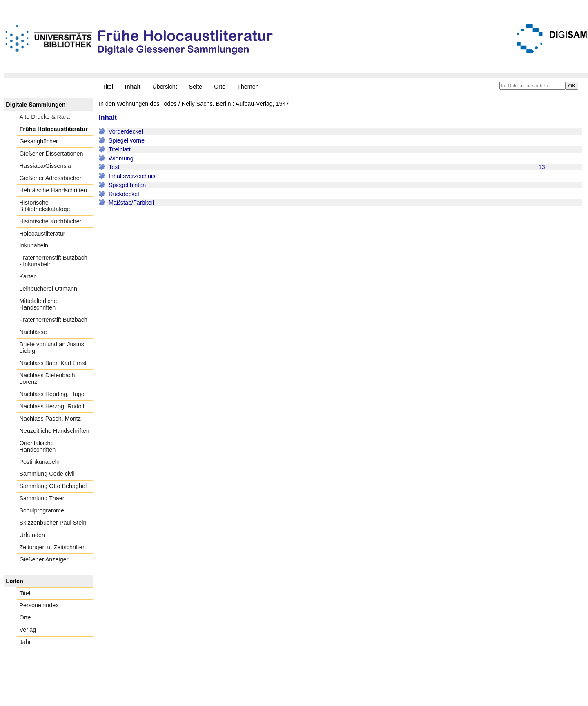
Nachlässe (33, 332)
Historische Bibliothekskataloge (45, 206)
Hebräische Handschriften (53, 190)
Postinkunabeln (40, 462)
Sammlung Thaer (42, 498)
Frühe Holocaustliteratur (54, 129)
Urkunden (32, 535)
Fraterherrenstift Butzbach (53, 320)
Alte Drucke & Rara (45, 117)
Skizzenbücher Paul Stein (53, 523)
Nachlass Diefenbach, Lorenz (48, 379)
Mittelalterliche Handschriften (38, 304)
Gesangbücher (39, 141)
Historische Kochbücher (51, 221)
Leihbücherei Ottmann (49, 289)
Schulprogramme (42, 510)
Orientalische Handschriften (38, 446)
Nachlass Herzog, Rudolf (52, 406)
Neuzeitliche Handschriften (55, 431)
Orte (220, 87)
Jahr (25, 642)
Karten (28, 276)
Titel (108, 87)
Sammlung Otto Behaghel (53, 486)
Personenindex (39, 605)
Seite (196, 87)
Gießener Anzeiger (44, 559)
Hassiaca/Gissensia (45, 166)
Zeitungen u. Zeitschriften (53, 547)
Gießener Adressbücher (51, 178)
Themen (248, 87)
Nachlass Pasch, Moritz (50, 419)
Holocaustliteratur (42, 234)
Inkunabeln (34, 245)
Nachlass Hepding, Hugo (52, 394)
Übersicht (165, 87)
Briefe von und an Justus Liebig (52, 347)
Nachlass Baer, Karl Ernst (53, 363)
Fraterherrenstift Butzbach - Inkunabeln (53, 261)
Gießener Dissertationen (51, 154)
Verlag (28, 630)
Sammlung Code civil (47, 474)
